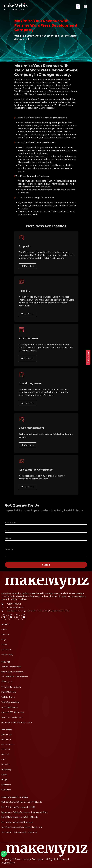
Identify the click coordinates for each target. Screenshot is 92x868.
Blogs (4, 639)
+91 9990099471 (14, 604)
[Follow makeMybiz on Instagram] (17, 617)
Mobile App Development (12, 672)
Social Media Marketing (11, 687)
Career (4, 645)
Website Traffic (8, 697)
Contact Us (6, 650)
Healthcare (6, 785)
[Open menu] (85, 7)
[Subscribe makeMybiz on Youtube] (24, 617)
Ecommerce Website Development (17, 722)
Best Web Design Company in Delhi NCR (18, 807)
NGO (3, 760)
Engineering (6, 770)
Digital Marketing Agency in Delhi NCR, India (20, 817)
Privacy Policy (7, 655)
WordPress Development (12, 717)
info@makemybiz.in (15, 607)
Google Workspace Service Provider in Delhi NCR (22, 827)
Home (4, 629)
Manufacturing (8, 744)
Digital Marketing (9, 692)
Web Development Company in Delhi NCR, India (22, 802)
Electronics (6, 739)
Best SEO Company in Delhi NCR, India (17, 822)
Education (6, 765)
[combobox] (78, 7)
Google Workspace (10, 707)
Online (4, 775)
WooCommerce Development (15, 677)
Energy (4, 780)
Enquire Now (88, 357)
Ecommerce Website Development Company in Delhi (25, 812)
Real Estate (6, 790)
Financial (5, 754)
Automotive (7, 734)
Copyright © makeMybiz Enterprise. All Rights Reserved (35, 859)
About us (5, 634)
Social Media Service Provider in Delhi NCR (19, 832)
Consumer (6, 749)
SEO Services (7, 682)
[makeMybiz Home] (15, 7)
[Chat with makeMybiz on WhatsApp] (4, 854)
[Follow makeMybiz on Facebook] (11, 617)
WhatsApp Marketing (10, 702)
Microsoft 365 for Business (13, 712)
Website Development (11, 667)
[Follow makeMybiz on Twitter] (4, 617)
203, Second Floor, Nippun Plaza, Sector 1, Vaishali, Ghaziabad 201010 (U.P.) (38, 611)
